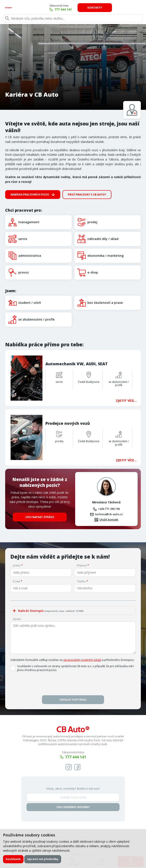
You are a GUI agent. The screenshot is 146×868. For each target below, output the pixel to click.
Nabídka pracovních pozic (30, 195)
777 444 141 (92, 9)
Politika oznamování (73, 817)
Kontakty (124, 8)
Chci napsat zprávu (40, 496)
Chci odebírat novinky (73, 786)
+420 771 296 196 (109, 487)
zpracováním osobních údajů (82, 639)
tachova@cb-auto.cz (109, 492)
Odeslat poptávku (73, 678)
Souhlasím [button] (13, 859)
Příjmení (82, 544)
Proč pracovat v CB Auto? (87, 195)
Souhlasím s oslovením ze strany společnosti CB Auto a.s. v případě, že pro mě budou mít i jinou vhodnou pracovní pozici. (76, 647)
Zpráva (17, 598)
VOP (73, 823)
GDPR (73, 811)
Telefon (81, 560)
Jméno (17, 544)
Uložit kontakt (109, 498)
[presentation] (73, 663)
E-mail (16, 560)
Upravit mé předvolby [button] (43, 859)
